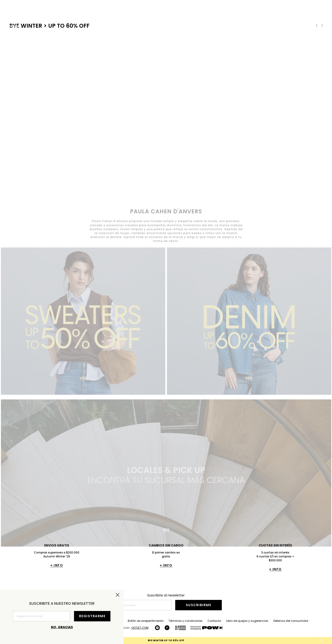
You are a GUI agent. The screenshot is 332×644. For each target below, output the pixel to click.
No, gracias (62, 627)
